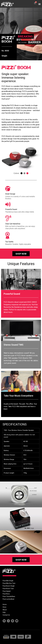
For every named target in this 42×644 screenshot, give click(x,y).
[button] (40, 4)
